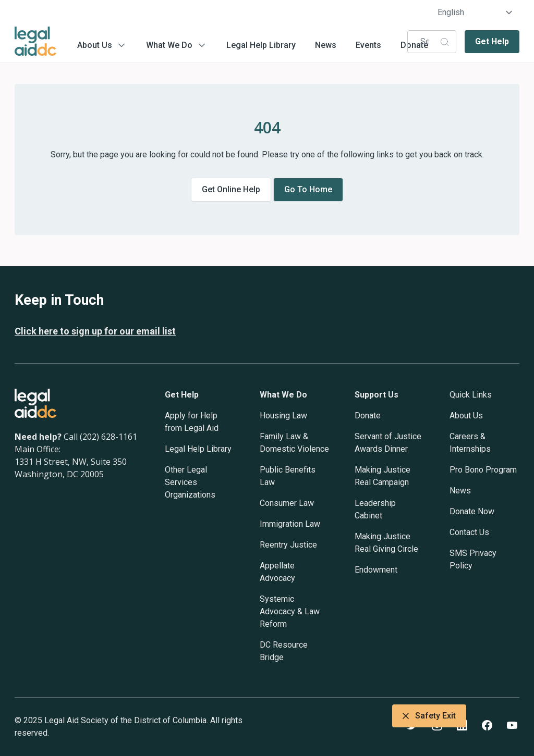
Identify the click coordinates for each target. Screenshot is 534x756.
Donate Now (472, 511)
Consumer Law (287, 503)
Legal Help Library (261, 45)
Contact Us (469, 532)
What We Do (169, 45)
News (326, 45)
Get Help (492, 41)
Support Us (377, 395)
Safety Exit (429, 716)
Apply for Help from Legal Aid (192, 422)
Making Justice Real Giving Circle (386, 543)
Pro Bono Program (483, 470)
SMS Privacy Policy (473, 559)
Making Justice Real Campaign (383, 476)
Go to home (308, 189)
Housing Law (283, 416)
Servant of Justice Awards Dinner (388, 443)
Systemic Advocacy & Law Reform (290, 611)
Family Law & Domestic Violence (294, 443)
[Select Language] (475, 13)
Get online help (231, 189)
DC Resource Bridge (284, 651)
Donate (368, 416)
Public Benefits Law (288, 476)
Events (368, 45)
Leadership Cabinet (375, 509)
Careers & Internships (470, 443)
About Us (95, 45)
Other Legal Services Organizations (190, 482)
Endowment (376, 570)
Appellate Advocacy (277, 572)
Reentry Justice (288, 545)
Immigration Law (290, 524)
